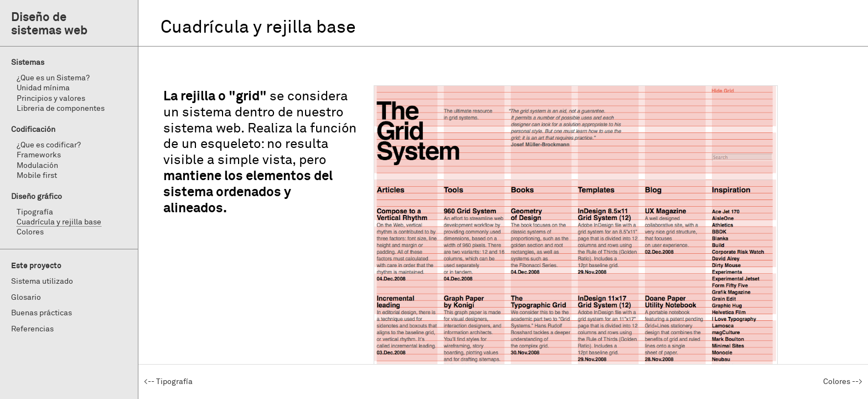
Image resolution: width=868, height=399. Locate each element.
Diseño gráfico (37, 197)
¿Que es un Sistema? (53, 78)
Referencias (32, 329)
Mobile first (37, 176)
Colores (30, 232)
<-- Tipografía (168, 382)
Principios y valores (51, 99)
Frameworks (39, 155)
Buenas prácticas (42, 313)
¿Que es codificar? (49, 145)
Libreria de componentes (61, 109)
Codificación (33, 130)
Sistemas (28, 63)
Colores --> (843, 382)
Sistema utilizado (42, 282)
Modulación (37, 166)
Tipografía (35, 212)
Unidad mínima (43, 88)
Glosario (26, 298)
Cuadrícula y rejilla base (59, 222)
